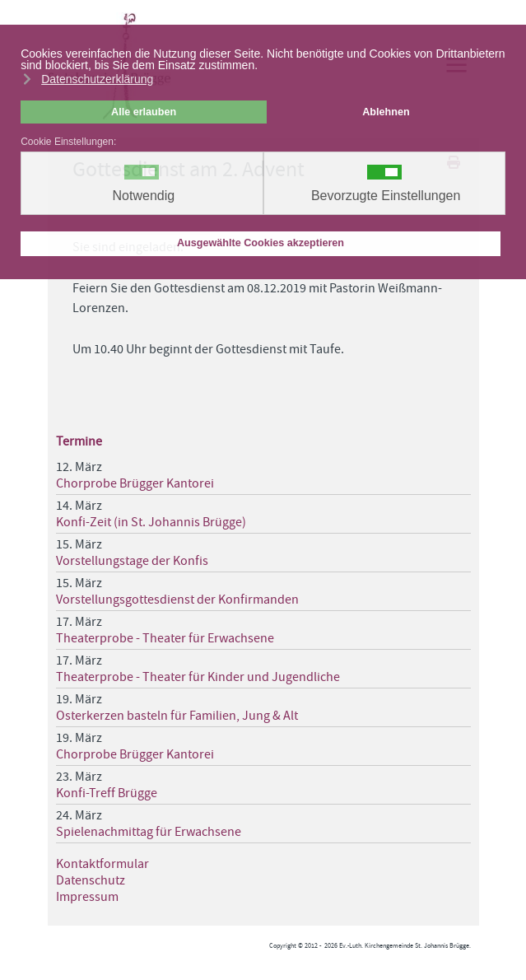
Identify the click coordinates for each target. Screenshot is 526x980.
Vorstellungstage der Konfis (132, 561)
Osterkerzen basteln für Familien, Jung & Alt (177, 716)
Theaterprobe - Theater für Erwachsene (165, 638)
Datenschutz (91, 880)
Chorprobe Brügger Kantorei (135, 483)
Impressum (87, 897)
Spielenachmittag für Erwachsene (149, 832)
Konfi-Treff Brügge (107, 793)
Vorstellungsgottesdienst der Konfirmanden (177, 600)
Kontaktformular (102, 864)
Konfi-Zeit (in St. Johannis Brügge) (151, 522)
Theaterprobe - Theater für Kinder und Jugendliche (198, 677)
